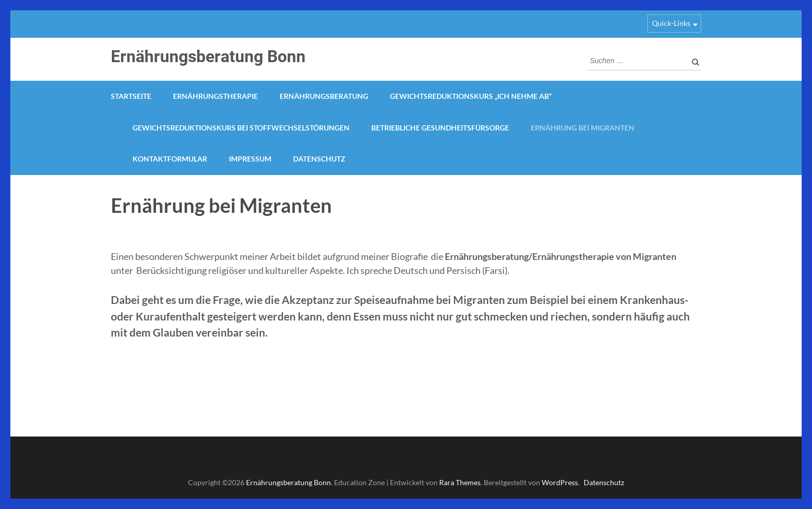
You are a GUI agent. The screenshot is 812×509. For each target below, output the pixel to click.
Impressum (250, 159)
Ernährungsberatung (324, 96)
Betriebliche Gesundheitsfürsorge (440, 128)
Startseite (131, 96)
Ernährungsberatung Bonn (208, 56)
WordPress (560, 482)
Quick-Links (671, 23)
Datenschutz (319, 159)
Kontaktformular (170, 159)
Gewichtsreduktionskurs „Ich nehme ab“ (471, 96)
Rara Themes (460, 482)
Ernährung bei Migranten (583, 128)
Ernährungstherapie (215, 96)
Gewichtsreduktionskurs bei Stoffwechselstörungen (241, 128)
